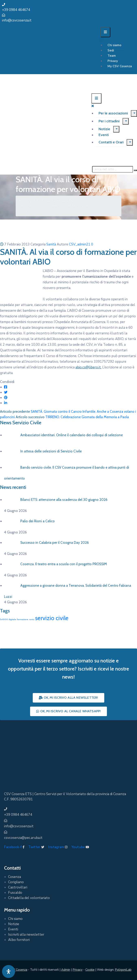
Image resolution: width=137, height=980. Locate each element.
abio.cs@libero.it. (88, 367)
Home (24, 201)
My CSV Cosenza (120, 66)
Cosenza (15, 877)
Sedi (111, 50)
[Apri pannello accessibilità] (9, 971)
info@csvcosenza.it (17, 20)
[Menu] (134, 113)
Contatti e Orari (111, 142)
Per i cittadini (109, 121)
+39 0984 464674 (16, 10)
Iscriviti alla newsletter (26, 935)
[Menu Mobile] (105, 32)
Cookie (90, 970)
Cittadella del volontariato (29, 898)
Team (112, 56)
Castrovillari (18, 887)
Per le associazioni (113, 113)
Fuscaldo (15, 893)
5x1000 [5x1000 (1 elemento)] (4, 619)
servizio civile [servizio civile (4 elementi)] (52, 618)
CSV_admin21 (80, 244)
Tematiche (51, 201)
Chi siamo (114, 45)
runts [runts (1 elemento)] (32, 619)
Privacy (113, 61)
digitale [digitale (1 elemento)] (12, 619)
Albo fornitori (19, 940)
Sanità (67, 201)
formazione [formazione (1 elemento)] (23, 619)
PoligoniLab (123, 970)
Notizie (104, 129)
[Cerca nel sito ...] (113, 169)
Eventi (104, 135)
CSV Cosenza (18, 970)
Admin (66, 970)
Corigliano (16, 882)
